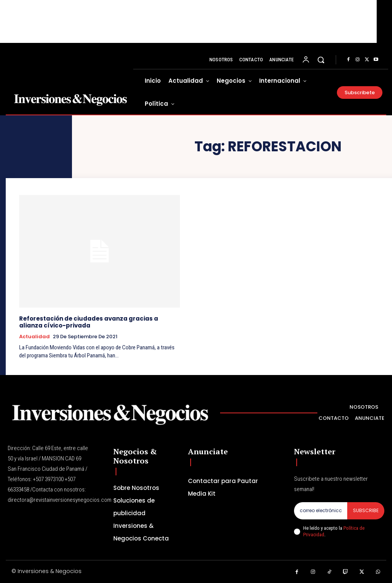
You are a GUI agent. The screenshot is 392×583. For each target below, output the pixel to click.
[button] (321, 60)
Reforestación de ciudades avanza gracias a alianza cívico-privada (88, 322)
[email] (321, 511)
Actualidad (34, 337)
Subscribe (366, 510)
